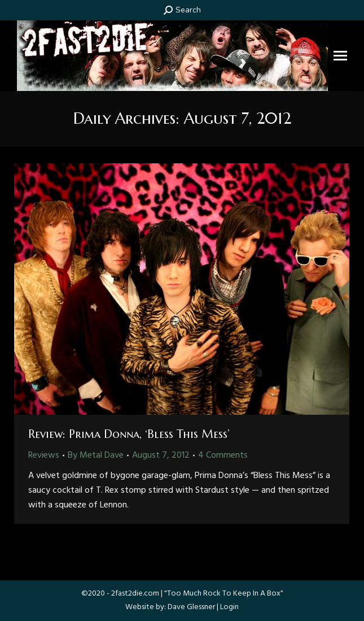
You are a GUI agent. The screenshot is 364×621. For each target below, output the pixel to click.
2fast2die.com (135, 594)
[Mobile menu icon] (340, 56)
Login (229, 607)
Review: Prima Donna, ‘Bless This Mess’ (129, 434)
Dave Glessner (191, 607)
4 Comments (223, 455)
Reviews (44, 455)
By (96, 455)
